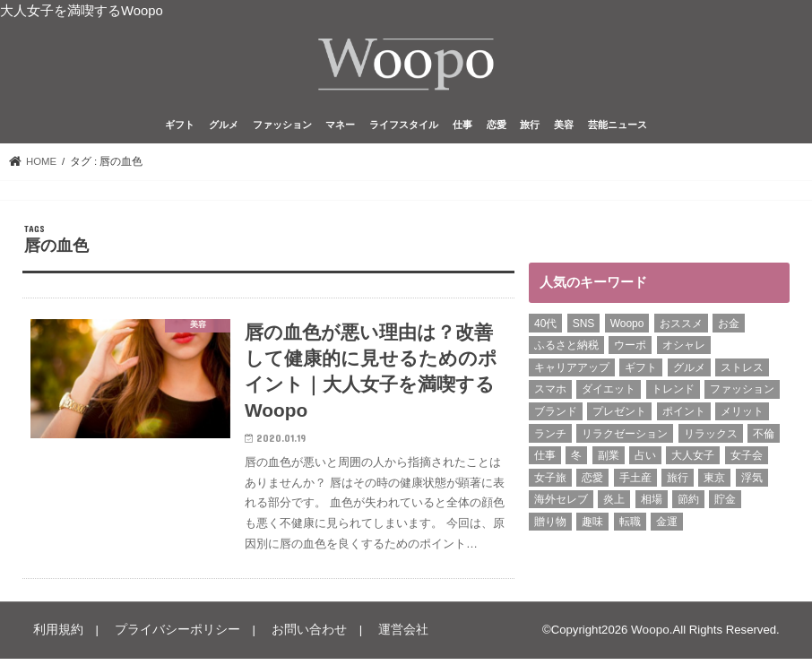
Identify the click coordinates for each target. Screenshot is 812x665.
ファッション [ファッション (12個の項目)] (742, 393)
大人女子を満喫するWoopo (82, 11)
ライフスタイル (404, 129)
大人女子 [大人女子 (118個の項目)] (693, 459)
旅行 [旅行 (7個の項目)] (678, 481)
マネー (340, 129)
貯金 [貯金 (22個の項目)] (725, 503)
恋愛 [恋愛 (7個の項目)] (592, 481)
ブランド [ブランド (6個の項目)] (556, 415)
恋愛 (497, 129)
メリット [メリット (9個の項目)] (742, 415)
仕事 (462, 129)
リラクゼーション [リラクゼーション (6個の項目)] (625, 437)
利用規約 (56, 637)
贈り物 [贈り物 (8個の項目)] (550, 525)
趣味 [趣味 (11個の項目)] (592, 525)
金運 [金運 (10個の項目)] (667, 525)
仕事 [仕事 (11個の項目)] (545, 459)
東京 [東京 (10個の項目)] (714, 481)
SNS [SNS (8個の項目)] (584, 327)
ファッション (282, 129)
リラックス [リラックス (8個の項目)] (711, 437)
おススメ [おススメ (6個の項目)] (681, 327)
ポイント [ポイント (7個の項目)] (684, 415)
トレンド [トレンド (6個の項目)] (673, 393)
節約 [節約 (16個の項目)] (688, 503)
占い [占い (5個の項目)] (645, 459)
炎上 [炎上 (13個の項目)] (614, 503)
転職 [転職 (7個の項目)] (630, 525)
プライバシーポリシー (168, 637)
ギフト (180, 129)
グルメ (224, 129)
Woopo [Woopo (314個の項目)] (627, 327)
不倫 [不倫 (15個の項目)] (764, 437)
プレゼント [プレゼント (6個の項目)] (619, 415)
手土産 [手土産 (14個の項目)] (635, 481)
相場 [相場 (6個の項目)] (652, 503)
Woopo (651, 637)
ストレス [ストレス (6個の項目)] (742, 371)
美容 (564, 129)
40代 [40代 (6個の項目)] (545, 327)
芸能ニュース (618, 129)
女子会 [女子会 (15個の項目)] (747, 459)
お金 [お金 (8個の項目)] (729, 327)
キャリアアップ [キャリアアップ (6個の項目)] (572, 371)
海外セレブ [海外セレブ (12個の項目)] (561, 503)
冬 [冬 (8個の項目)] (576, 459)
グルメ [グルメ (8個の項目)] (689, 371)
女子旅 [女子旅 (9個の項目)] (550, 481)
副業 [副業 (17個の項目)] (609, 459)
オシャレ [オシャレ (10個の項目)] (684, 349)
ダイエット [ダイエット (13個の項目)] (609, 393)
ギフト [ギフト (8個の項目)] (641, 371)
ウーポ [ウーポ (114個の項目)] (630, 349)
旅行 (530, 129)
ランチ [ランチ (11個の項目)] (550, 437)
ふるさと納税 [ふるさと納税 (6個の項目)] (566, 349)
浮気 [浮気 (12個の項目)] (752, 481)
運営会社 (380, 637)
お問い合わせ (291, 637)
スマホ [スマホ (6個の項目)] (550, 393)
